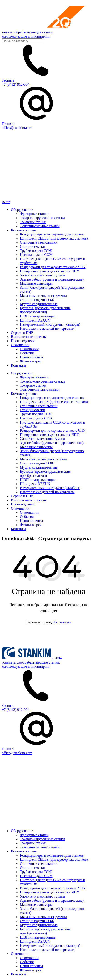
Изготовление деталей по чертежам (47, 328)
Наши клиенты (31, 357)
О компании (20, 345)
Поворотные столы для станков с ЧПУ (50, 271)
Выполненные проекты (29, 337)
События (27, 353)
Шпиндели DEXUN (35, 320)
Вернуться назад (39, 622)
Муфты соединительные (39, 304)
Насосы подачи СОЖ (36, 255)
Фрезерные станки (34, 214)
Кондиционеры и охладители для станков (52, 234)
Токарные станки (33, 222)
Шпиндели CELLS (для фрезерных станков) (54, 238)
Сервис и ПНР (22, 333)
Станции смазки (32, 246)
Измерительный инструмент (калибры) (50, 324)
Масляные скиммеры (36, 283)
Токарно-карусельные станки (42, 218)
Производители (23, 341)
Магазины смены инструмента (44, 296)
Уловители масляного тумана (42, 275)
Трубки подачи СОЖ (36, 251)
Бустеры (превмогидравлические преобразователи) (45, 310)
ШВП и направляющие (38, 316)
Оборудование (22, 210)
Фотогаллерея (31, 361)
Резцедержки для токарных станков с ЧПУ (53, 267)
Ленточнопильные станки (40, 226)
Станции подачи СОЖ (37, 300)
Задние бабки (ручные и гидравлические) (52, 279)
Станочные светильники (39, 242)
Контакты (18, 365)
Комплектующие (24, 230)
